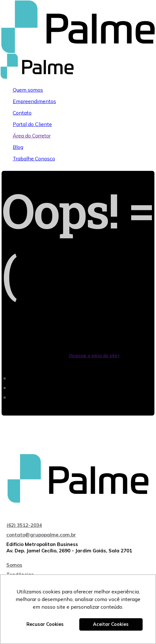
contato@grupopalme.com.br (41, 535)
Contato (22, 113)
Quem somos (28, 90)
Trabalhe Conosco (34, 158)
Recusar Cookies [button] (45, 624)
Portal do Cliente (32, 124)
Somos (14, 565)
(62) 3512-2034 (24, 525)
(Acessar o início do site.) (94, 355)
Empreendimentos (34, 101)
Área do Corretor (32, 136)
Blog (18, 147)
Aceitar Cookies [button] (111, 624)
